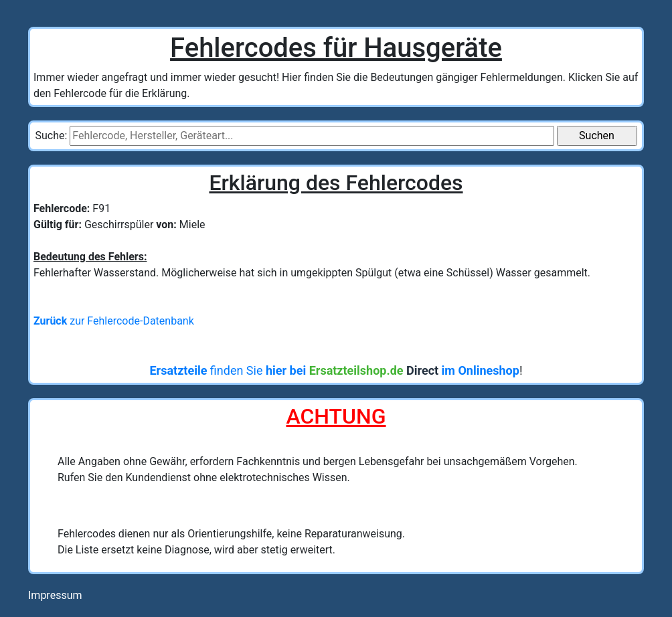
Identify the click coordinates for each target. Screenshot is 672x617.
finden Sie (334, 370)
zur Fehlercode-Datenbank (114, 321)
